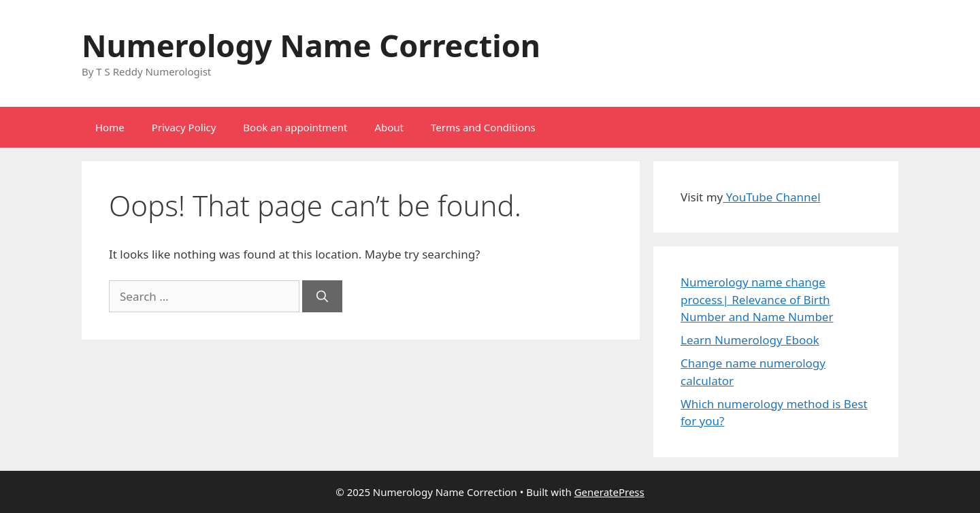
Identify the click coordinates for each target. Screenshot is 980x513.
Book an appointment (295, 127)
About (389, 127)
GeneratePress (609, 492)
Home (110, 127)
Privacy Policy (184, 127)
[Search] (322, 297)
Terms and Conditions (483, 127)
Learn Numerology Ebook (750, 340)
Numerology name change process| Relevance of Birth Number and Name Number (757, 299)
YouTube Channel (771, 197)
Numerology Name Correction (311, 45)
